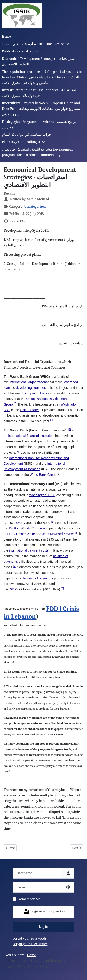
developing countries (31, 388)
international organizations (29, 382)
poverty (20, 523)
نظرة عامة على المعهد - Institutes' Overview (35, 44)
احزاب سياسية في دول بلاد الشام (27, 135)
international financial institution (31, 436)
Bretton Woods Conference (29, 528)
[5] (70, 429)
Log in (44, 927)
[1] (53, 522)
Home (6, 37)
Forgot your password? (30, 938)
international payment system (30, 550)
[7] (15, 403)
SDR (13, 589)
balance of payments (38, 578)
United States (30, 410)
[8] (52, 420)
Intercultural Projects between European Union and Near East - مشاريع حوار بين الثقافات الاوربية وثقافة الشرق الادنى (41, 109)
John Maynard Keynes (58, 534)
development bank (34, 393)
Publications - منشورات (20, 51)
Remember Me (29, 899)
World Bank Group (43, 475)
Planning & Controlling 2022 (23, 142)
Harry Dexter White (21, 534)
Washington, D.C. (42, 495)
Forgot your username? (30, 944)
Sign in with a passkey (44, 912)
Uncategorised (35, 206)
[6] (17, 452)
